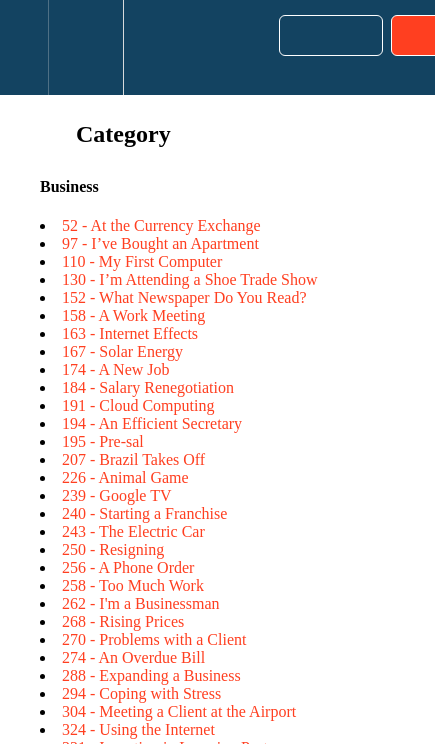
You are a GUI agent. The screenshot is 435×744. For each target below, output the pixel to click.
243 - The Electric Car (133, 531)
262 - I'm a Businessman (141, 603)
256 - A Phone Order (128, 567)
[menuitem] (85, 47)
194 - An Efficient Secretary (152, 423)
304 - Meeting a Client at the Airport (179, 711)
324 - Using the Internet (138, 729)
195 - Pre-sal (103, 441)
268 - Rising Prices (123, 621)
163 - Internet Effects (130, 333)
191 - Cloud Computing (138, 405)
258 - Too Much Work (133, 585)
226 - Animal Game (125, 477)
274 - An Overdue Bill (133, 657)
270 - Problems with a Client (154, 639)
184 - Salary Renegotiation (148, 387)
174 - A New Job (116, 369)
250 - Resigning (113, 549)
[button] (24, 47)
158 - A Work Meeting (133, 315)
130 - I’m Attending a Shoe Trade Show (190, 279)
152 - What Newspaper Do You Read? (184, 297)
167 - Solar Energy (122, 351)
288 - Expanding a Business (151, 675)
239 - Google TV (116, 495)
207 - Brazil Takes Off (133, 459)
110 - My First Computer (142, 261)
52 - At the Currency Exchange (161, 225)
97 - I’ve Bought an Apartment (160, 243)
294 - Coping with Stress (141, 693)
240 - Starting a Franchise (144, 513)
